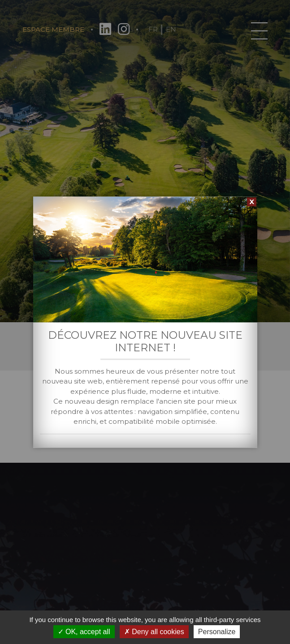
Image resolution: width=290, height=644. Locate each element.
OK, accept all (84, 632)
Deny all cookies (154, 632)
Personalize (217, 632)
